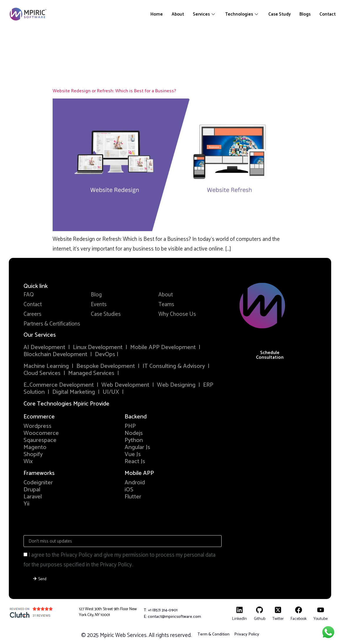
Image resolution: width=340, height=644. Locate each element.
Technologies (242, 14)
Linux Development (98, 347)
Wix (28, 462)
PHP (130, 426)
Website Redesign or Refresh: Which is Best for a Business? (114, 91)
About (178, 14)
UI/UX (111, 392)
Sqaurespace (40, 440)
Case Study (279, 14)
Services (205, 14)
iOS (129, 490)
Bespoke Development (106, 366)
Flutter (133, 497)
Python (134, 440)
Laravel (33, 497)
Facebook (299, 619)
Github (260, 619)
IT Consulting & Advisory (174, 366)
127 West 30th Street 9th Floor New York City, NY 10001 (108, 612)
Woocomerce (41, 433)
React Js (135, 462)
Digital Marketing (74, 392)
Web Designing (176, 385)
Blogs (305, 14)
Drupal (32, 490)
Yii (26, 504)
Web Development (125, 385)
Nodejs (134, 433)
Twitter (278, 619)
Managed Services (91, 373)
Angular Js (137, 447)
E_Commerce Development (59, 385)
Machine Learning (46, 366)
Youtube (321, 619)
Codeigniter (38, 483)
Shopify (33, 454)
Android (135, 483)
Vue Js (133, 454)
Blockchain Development (55, 354)
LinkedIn (239, 619)
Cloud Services (42, 373)
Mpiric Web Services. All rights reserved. (146, 635)
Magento (35, 447)
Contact (328, 14)
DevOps (106, 354)
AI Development (44, 347)
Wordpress (37, 426)
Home (157, 14)
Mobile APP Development (163, 347)
